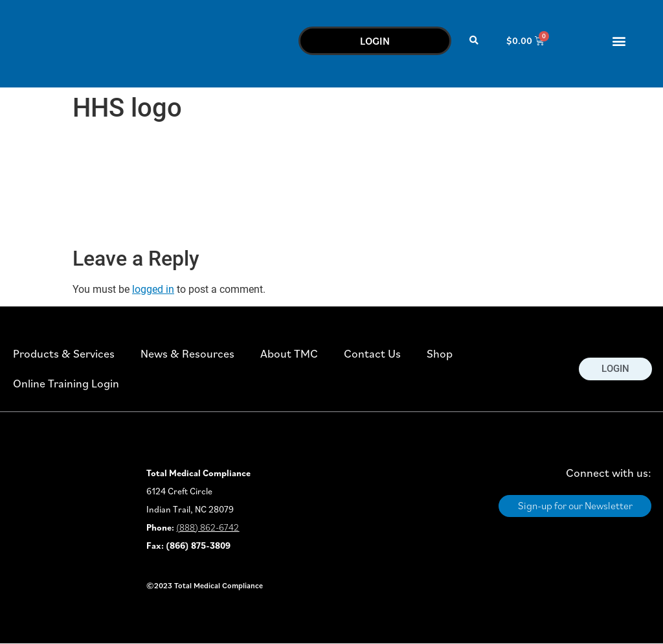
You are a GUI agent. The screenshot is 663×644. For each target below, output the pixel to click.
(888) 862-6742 (208, 527)
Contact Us (372, 353)
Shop (440, 353)
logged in (153, 289)
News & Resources (187, 353)
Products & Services (64, 353)
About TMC (289, 353)
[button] (474, 40)
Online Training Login (66, 383)
